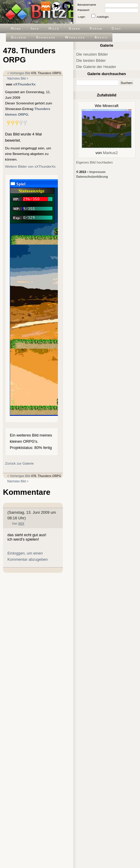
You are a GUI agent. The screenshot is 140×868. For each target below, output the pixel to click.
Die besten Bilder (91, 60)
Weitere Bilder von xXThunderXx (30, 166)
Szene (75, 28)
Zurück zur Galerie (19, 463)
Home (16, 28)
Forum (96, 28)
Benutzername (87, 5)
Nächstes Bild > (18, 79)
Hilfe (54, 28)
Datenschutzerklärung (92, 177)
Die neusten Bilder (92, 54)
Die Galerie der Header (96, 67)
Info (35, 28)
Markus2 (110, 153)
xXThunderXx (24, 84)
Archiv (101, 37)
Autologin (103, 17)
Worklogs (75, 37)
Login (82, 17)
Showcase (46, 37)
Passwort (83, 10)
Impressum (97, 172)
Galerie (19, 37)
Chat (116, 28)
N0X (21, 523)
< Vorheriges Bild (19, 73)
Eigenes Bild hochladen (94, 162)
